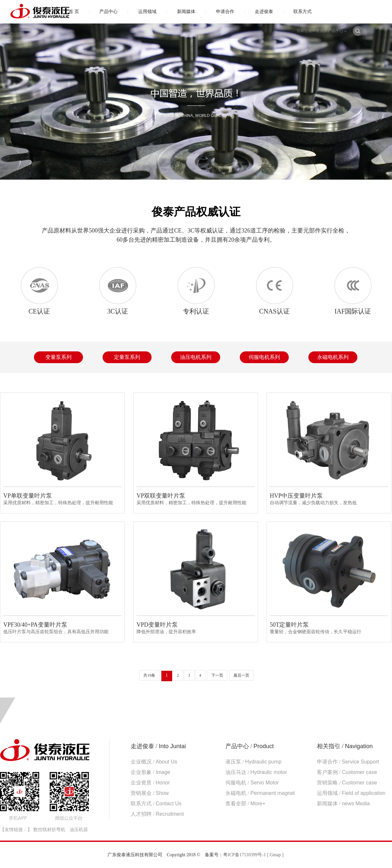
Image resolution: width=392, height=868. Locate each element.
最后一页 (241, 675)
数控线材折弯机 (49, 830)
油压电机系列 (196, 357)
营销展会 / (150, 793)
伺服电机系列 (264, 357)
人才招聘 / (157, 814)
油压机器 (79, 830)
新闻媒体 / (343, 804)
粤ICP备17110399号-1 (245, 855)
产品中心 (108, 12)
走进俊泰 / (158, 746)
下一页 (217, 675)
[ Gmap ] (275, 855)
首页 (320, 31)
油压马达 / (256, 772)
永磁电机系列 (333, 357)
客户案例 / (347, 772)
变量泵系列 (58, 357)
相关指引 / (345, 746)
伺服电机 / (252, 783)
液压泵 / (253, 762)
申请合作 (225, 12)
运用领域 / (351, 793)
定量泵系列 (127, 357)
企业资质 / (150, 783)
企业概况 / (154, 762)
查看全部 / (245, 804)
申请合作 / (348, 762)
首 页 (74, 12)
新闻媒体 (186, 12)
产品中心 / (250, 746)
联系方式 (302, 12)
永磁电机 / (260, 793)
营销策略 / (347, 783)
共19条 (149, 675)
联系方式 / (156, 804)
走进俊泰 (264, 12)
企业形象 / (150, 772)
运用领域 (147, 12)
